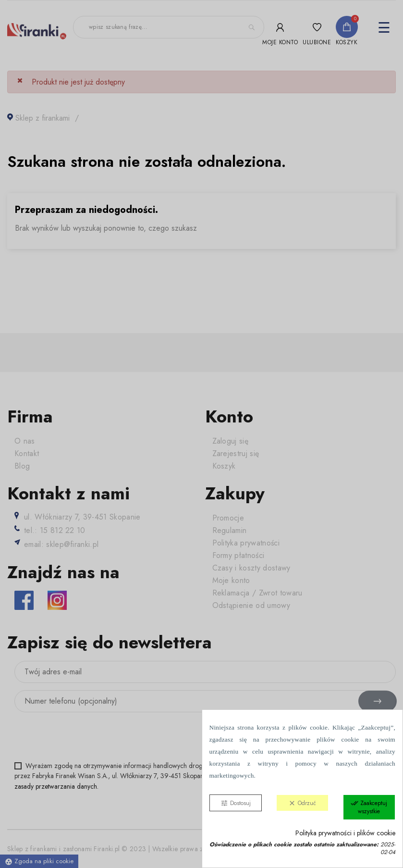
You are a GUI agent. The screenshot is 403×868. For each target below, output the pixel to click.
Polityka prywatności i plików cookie (345, 833)
